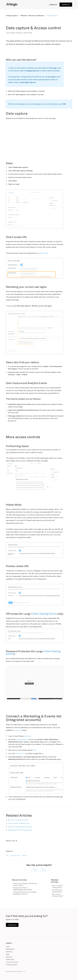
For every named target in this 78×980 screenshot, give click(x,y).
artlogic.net (53, 5)
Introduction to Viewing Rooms (57, 891)
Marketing (9, 952)
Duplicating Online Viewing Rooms (20, 830)
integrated (18, 730)
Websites (9, 957)
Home (8, 946)
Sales (8, 954)
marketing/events (22, 739)
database (28, 736)
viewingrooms (15, 855)
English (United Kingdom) (15, 971)
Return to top (11, 841)
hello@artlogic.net (32, 71)
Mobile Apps (10, 959)
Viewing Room (20, 753)
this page (53, 68)
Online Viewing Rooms (44, 614)
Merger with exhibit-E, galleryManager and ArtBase (23, 889)
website (24, 855)
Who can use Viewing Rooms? (58, 895)
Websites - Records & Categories (32, 16)
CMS (64, 104)
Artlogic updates (12, 965)
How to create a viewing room (19, 823)
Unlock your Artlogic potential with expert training (25, 884)
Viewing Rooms (52, 16)
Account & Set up (12, 962)
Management (10, 949)
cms (7, 855)
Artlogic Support (12, 16)
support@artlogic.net (28, 82)
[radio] (35, 870)
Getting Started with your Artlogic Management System (25, 893)
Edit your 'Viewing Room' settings (20, 827)
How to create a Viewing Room (58, 886)
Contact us (66, 5)
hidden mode (44, 253)
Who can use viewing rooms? (18, 820)
